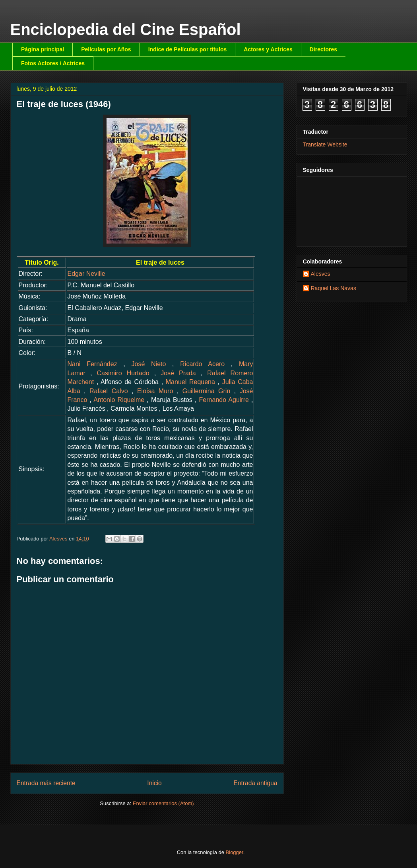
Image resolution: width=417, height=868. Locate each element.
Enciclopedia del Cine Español (126, 29)
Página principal (43, 49)
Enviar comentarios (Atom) (163, 803)
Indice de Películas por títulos (188, 49)
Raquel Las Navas (334, 288)
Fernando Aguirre (224, 400)
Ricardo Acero (202, 364)
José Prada (178, 373)
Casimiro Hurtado (123, 373)
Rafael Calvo (109, 391)
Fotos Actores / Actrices (53, 63)
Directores (323, 49)
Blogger (235, 852)
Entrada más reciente (46, 783)
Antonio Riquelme (119, 400)
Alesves (321, 274)
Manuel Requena (190, 382)
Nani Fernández (92, 364)
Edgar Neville (86, 274)
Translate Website (325, 144)
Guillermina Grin (207, 391)
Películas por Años (106, 49)
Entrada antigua (255, 783)
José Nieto (149, 364)
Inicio (154, 783)
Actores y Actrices (268, 49)
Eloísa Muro (155, 391)
